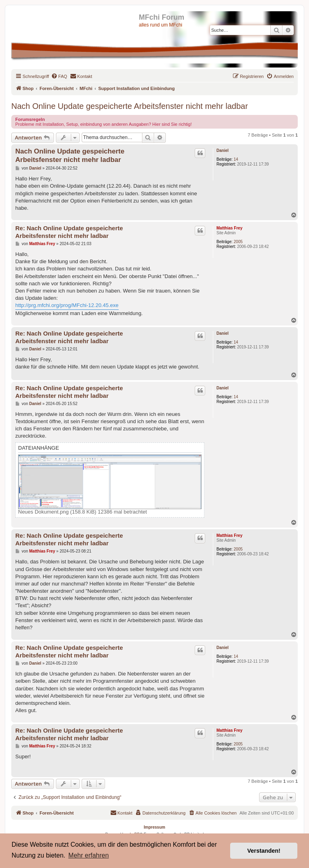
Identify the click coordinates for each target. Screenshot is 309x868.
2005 (238, 242)
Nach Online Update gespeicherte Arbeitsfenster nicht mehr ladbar (130, 106)
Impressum (154, 827)
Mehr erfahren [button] (89, 855)
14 (236, 159)
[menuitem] (59, 76)
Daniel (222, 150)
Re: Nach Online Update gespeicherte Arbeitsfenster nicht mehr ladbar (69, 232)
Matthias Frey (229, 228)
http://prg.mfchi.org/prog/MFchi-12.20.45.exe (67, 305)
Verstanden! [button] (264, 851)
